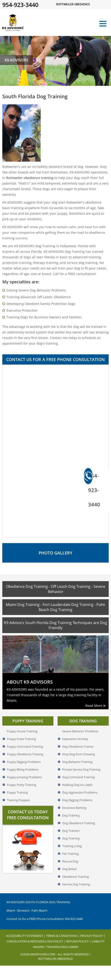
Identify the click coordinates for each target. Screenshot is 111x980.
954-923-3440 (92, 488)
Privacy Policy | (93, 936)
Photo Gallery (55, 553)
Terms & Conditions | (63, 936)
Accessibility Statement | (26, 936)
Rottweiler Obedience (55, 959)
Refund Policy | (79, 941)
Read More (96, 706)
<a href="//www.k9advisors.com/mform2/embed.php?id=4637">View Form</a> (55, 451)
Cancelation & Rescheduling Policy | (36, 941)
